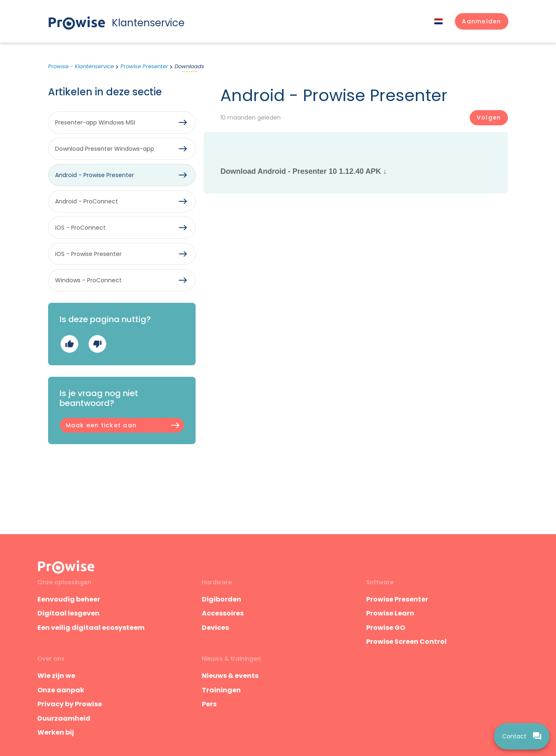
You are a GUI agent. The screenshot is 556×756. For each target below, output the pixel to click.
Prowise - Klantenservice (81, 66)
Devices (215, 628)
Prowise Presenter (144, 66)
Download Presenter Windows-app (105, 149)
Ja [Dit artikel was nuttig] (69, 344)
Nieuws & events (230, 676)
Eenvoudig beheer (69, 599)
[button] (481, 21)
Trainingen (221, 690)
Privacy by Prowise (70, 704)
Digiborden (221, 599)
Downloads (189, 66)
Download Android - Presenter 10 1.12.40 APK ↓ (303, 171)
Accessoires (223, 613)
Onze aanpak (61, 690)
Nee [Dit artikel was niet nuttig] (97, 344)
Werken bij (56, 732)
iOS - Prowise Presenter (88, 254)
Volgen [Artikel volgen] (489, 118)
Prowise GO (386, 628)
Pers (209, 704)
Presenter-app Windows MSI (95, 122)
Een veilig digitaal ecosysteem (91, 628)
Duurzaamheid (64, 718)
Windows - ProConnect (88, 280)
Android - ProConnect (87, 201)
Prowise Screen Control (406, 642)
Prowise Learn (390, 613)
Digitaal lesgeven (68, 613)
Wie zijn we (56, 676)
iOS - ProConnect (80, 228)
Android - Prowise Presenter (95, 175)
